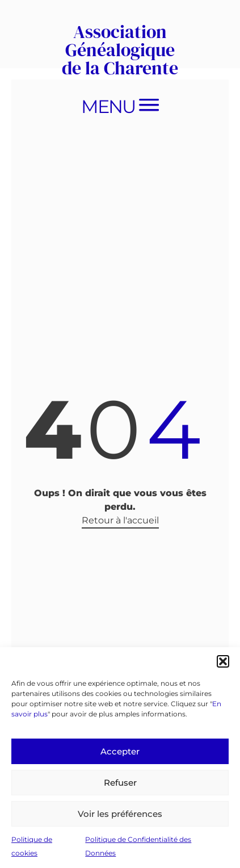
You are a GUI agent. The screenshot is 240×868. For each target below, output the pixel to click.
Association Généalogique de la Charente (120, 50)
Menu (108, 106)
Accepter (120, 751)
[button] (223, 661)
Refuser (120, 783)
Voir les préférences (120, 814)
